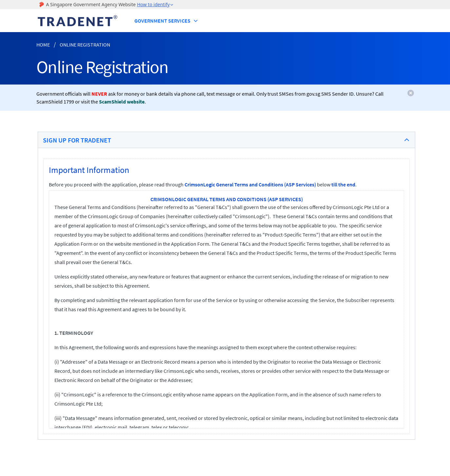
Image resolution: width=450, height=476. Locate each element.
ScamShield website (122, 102)
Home (43, 45)
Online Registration (85, 45)
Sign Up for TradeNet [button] (77, 140)
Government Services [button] (166, 21)
